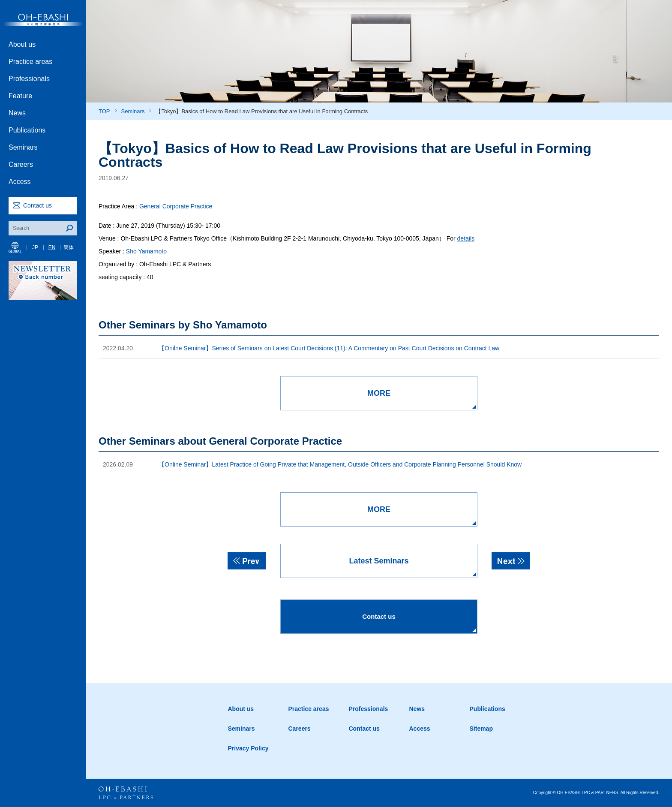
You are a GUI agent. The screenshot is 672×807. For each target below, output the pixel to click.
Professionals (29, 79)
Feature (20, 96)
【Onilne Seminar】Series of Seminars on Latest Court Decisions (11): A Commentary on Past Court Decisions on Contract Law (329, 348)
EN (52, 247)
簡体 (69, 247)
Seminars (23, 147)
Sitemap (481, 729)
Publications (27, 130)
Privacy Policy (248, 748)
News (17, 113)
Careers (21, 164)
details (466, 238)
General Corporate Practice (176, 206)
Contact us (37, 205)
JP (35, 247)
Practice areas (30, 62)
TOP (104, 111)
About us (22, 44)
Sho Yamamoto (146, 251)
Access (20, 182)
